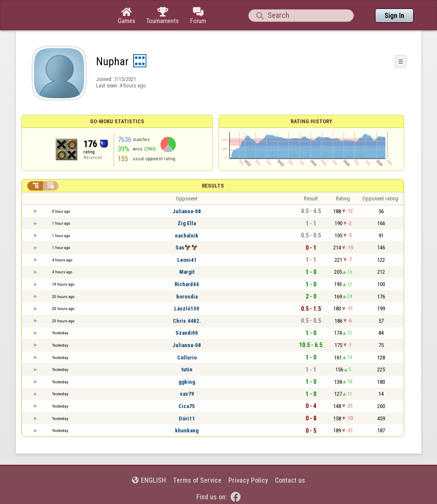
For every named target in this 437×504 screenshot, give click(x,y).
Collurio (187, 358)
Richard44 (187, 284)
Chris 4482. (187, 321)
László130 (187, 308)
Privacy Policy (248, 480)
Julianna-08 (187, 211)
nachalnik (187, 236)
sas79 (187, 394)
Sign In (394, 16)
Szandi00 (187, 333)
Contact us (290, 480)
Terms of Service (197, 480)
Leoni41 (187, 260)
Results (213, 186)
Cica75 (187, 406)
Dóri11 (187, 419)
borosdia (187, 297)
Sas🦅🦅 (187, 248)
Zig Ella (187, 223)
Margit (187, 272)
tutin (187, 369)
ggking (187, 382)
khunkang (187, 430)
